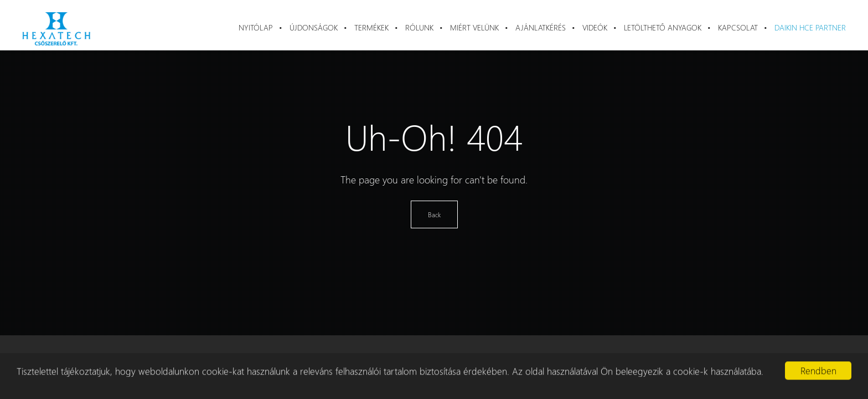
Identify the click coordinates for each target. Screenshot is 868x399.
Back (434, 214)
